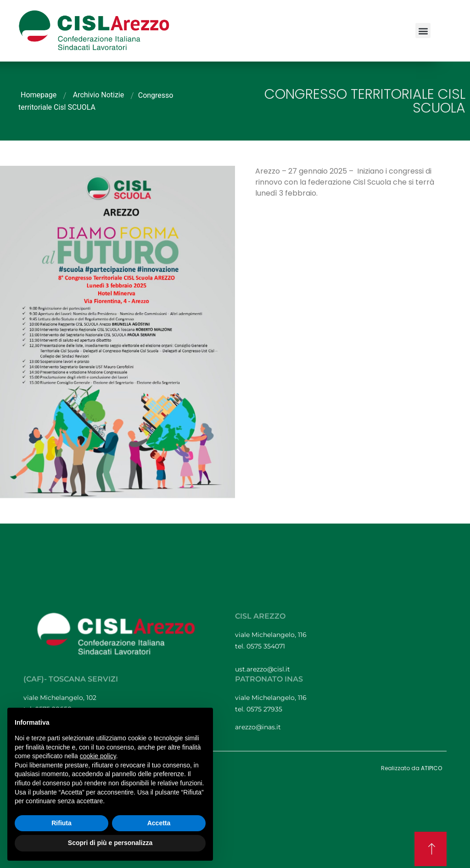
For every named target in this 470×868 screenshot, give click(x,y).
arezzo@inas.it (258, 727)
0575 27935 (264, 709)
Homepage (39, 95)
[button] (423, 31)
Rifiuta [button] (62, 823)
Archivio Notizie (99, 95)
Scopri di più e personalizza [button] (110, 843)
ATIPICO (431, 768)
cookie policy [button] (98, 756)
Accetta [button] (159, 823)
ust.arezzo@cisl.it (263, 669)
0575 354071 (267, 646)
